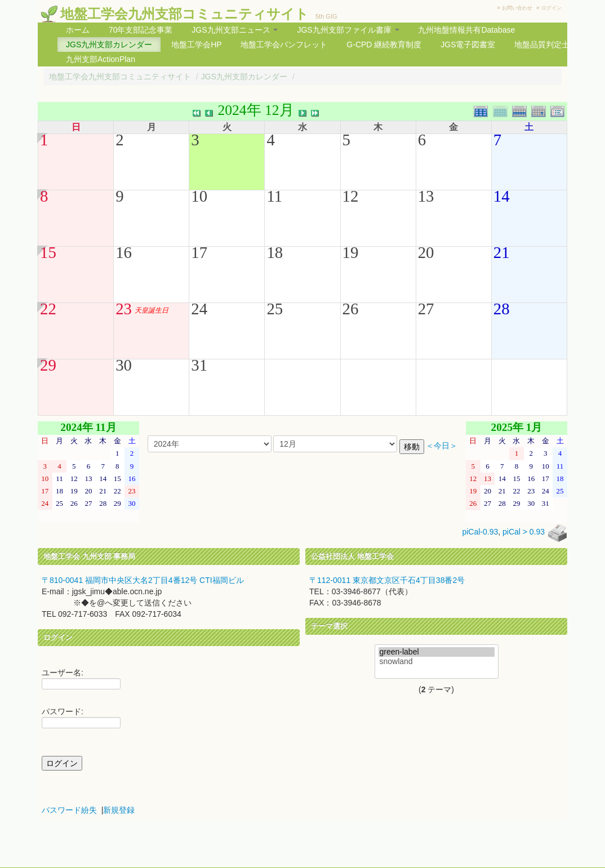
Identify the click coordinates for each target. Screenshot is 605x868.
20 (426, 252)
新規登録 (119, 810)
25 (275, 309)
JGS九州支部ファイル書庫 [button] (348, 30)
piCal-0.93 (480, 532)
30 (124, 365)
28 (502, 309)
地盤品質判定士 (542, 44)
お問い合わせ (517, 8)
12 (351, 196)
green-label (437, 652)
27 (426, 309)
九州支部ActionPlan (101, 59)
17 (199, 252)
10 (199, 196)
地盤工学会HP (196, 44)
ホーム (78, 30)
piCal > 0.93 (524, 532)
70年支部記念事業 (141, 30)
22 (48, 309)
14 (502, 196)
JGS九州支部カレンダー (109, 44)
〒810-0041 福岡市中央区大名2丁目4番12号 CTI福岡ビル (143, 580)
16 (124, 252)
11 (274, 196)
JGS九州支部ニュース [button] (235, 30)
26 (351, 309)
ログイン (551, 8)
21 (502, 252)
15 (48, 252)
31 (199, 365)
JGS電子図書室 (468, 44)
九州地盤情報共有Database (466, 30)
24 (199, 309)
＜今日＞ (442, 446)
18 (275, 252)
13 (426, 196)
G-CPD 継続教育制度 (384, 44)
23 (124, 309)
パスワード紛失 (69, 810)
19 (351, 252)
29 (48, 365)
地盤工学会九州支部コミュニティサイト (184, 14)
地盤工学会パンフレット (284, 44)
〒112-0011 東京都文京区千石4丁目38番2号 (387, 580)
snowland (437, 662)
